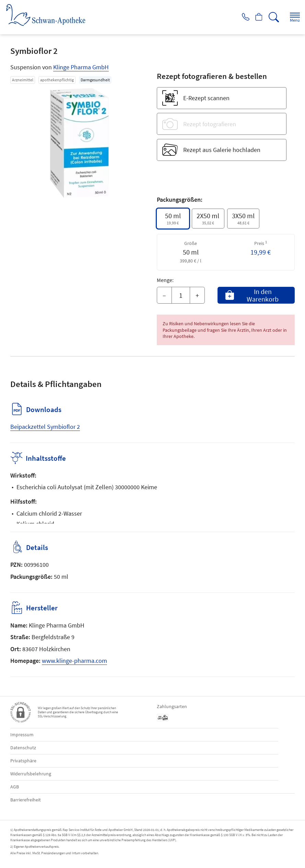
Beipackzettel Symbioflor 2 (45, 427)
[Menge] (181, 295)
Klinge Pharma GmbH (81, 67)
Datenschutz (23, 748)
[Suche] (272, 17)
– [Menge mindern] (164, 295)
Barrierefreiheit (26, 800)
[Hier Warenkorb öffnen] (256, 17)
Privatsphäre (23, 761)
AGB (15, 787)
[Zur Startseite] (48, 15)
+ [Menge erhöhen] (197, 295)
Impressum (22, 735)
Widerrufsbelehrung (31, 774)
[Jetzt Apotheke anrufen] (240, 17)
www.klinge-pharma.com (74, 661)
